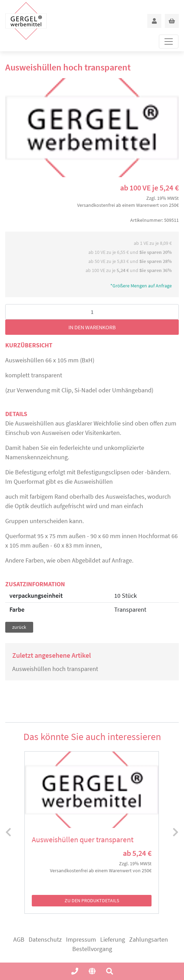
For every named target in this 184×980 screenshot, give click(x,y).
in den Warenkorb (92, 327)
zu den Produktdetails (92, 900)
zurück (19, 627)
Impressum (81, 939)
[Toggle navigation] (169, 42)
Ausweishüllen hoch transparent (55, 669)
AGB (19, 939)
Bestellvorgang (92, 949)
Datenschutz (45, 939)
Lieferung (113, 939)
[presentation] (8, 832)
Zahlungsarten (149, 939)
